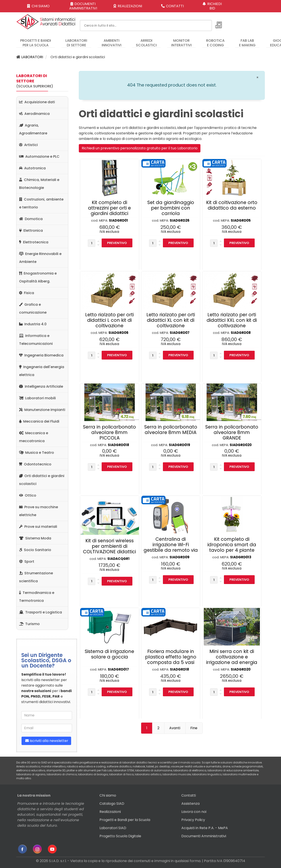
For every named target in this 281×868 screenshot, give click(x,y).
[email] (47, 728)
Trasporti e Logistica (41, 612)
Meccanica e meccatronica (34, 437)
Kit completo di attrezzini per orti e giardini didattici (109, 208)
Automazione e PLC (39, 156)
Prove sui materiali (38, 527)
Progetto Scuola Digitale (120, 836)
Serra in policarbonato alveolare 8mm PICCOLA (109, 432)
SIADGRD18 (179, 669)
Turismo (29, 624)
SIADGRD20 (241, 669)
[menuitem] (36, 41)
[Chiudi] (258, 77)
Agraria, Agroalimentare (33, 129)
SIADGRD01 (118, 220)
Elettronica (31, 231)
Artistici (28, 145)
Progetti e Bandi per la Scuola (125, 820)
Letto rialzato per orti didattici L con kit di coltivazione (109, 320)
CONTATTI (173, 6)
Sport (27, 561)
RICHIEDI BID (212, 6)
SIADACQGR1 (118, 559)
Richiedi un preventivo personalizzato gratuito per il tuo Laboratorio (140, 148)
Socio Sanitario (35, 550)
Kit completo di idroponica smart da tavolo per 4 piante (232, 545)
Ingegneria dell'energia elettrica (42, 371)
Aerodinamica (34, 114)
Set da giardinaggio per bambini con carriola (171, 208)
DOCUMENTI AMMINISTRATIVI (83, 6)
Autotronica (32, 168)
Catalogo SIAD (112, 804)
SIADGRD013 (241, 557)
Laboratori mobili (37, 398)
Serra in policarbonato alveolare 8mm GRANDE (232, 432)
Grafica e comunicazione (33, 308)
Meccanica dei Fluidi (39, 421)
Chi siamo (108, 795)
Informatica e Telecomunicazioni (36, 340)
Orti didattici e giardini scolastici (42, 480)
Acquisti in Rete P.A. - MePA (205, 828)
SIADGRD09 (179, 557)
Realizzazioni (110, 812)
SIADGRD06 (118, 333)
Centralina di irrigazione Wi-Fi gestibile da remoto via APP (171, 547)
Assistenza (190, 804)
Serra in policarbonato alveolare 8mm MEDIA (171, 430)
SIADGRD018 (118, 445)
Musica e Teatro (37, 453)
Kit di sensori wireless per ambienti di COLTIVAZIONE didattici (109, 546)
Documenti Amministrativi (204, 836)
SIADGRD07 (180, 333)
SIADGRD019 (179, 445)
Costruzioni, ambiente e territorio (41, 203)
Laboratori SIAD (113, 828)
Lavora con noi (194, 812)
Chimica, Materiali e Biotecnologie (39, 184)
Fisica (27, 293)
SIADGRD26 (180, 220)
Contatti (189, 795)
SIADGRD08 (241, 333)
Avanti (175, 728)
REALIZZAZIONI (128, 6)
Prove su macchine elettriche (39, 511)
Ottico (28, 495)
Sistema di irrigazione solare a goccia (109, 654)
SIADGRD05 (241, 220)
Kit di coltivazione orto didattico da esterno (232, 205)
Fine (194, 728)
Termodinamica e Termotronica (37, 597)
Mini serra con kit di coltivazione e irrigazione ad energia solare (232, 660)
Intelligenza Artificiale (41, 386)
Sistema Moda (35, 538)
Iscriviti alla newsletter (46, 741)
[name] (47, 715)
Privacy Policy (193, 820)
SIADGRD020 (241, 445)
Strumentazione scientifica (36, 577)
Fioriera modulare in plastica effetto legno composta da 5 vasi (171, 657)
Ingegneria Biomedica (41, 355)
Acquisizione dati (37, 102)
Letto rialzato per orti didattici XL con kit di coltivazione (171, 320)
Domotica (31, 219)
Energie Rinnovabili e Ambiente (40, 258)
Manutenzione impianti (42, 410)
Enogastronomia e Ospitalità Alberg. (38, 277)
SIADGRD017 (118, 669)
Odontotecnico (35, 464)
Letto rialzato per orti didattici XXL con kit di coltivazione (232, 320)
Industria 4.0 (33, 324)
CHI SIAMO (38, 6)
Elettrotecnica (34, 242)
